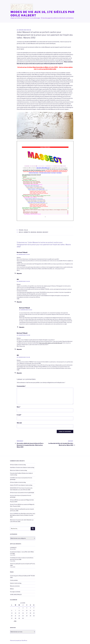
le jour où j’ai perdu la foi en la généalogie (24, 492)
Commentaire (21, 386)
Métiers (12, 589)
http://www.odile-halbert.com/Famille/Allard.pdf (51, 343)
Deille (21, 232)
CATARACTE (13, 548)
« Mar (15, 621)
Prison (21, 230)
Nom (19, 407)
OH (30, 30)
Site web (19, 423)
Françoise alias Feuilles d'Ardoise (18, 473)
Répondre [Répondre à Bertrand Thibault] (19, 273)
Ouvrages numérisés (15, 592)
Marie (11, 470)
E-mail (19, 415)
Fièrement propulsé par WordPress (19, 640)
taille (26, 230)
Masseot (45, 232)
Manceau (34, 232)
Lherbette (27, 232)
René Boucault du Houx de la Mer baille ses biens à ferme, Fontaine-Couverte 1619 (23, 515)
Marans (40, 232)
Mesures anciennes (15, 586)
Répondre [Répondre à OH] (19, 302)
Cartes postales (14, 580)
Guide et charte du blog (20, 465)
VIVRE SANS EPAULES (16, 594)
